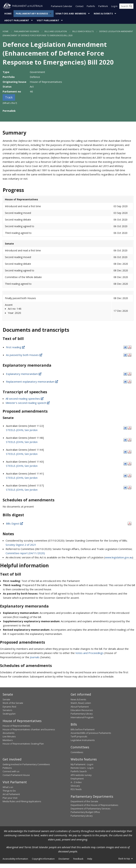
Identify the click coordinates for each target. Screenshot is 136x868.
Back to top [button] (126, 859)
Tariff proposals (79, 737)
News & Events (103, 14)
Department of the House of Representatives (94, 805)
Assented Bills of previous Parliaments (91, 733)
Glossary (75, 786)
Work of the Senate (13, 703)
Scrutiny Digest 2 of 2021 (21, 545)
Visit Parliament (48, 21)
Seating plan (9, 714)
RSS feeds (76, 790)
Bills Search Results (83, 32)
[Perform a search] (131, 7)
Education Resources (82, 710)
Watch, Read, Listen (81, 703)
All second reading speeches (25, 399)
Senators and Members (71, 14)
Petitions (7, 768)
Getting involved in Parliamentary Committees (26, 765)
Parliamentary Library (82, 714)
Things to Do (9, 791)
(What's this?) (10, 103)
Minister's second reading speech (28, 403)
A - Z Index (76, 782)
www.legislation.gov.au (119, 558)
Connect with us (11, 772)
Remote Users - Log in (82, 768)
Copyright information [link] (43, 859)
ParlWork (103, 7)
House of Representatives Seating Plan (23, 744)
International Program (82, 718)
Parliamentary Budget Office (85, 812)
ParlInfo (91, 7)
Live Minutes (9, 737)
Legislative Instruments (83, 740)
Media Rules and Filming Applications (22, 802)
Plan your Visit (10, 798)
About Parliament (17, 21)
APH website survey (81, 775)
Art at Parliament (11, 794)
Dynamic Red (9, 707)
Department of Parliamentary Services (91, 809)
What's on (8, 787)
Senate (6, 700)
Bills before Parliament (83, 730)
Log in (114, 7)
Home (8, 14)
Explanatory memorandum (24, 374)
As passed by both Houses (24, 355)
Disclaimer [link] (64, 859)
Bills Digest (15, 524)
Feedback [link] (78, 859)
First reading (16, 348)
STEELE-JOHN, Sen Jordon (22, 430)
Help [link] (90, 859)
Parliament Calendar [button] (62, 7)
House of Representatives (16, 726)
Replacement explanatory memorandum (32, 382)
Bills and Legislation (56, 32)
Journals (35, 657)
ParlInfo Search (79, 772)
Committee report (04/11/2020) (25, 553)
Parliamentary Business (32, 14)
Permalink (9, 111)
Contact (79, 7)
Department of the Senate (84, 802)
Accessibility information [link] (15, 859)
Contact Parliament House (16, 775)
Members (8, 740)
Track (9, 98)
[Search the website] (126, 7)
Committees (77, 753)
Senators (7, 710)
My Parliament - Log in (82, 765)
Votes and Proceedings (89, 653)
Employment (77, 779)
